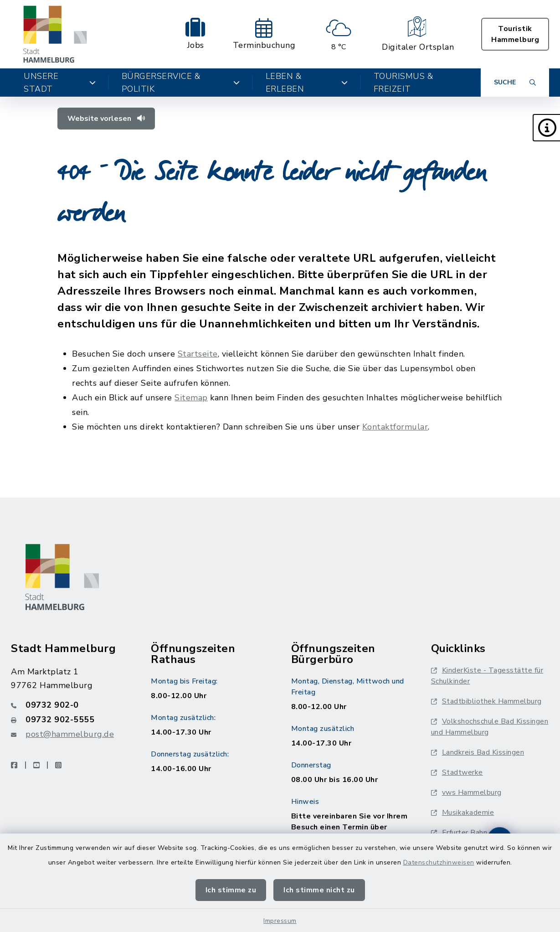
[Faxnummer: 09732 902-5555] (70, 720)
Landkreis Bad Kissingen (478, 752)
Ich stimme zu (231, 890)
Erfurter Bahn (459, 833)
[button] (546, 128)
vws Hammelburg (466, 792)
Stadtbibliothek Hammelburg (486, 701)
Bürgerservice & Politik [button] (181, 83)
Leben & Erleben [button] (307, 83)
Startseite (198, 354)
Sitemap (191, 398)
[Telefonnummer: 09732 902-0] (70, 705)
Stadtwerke (457, 772)
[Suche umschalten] (515, 83)
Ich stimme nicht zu (319, 890)
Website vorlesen (106, 119)
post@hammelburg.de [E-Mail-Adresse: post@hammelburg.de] (70, 734)
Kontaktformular (395, 427)
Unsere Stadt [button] (60, 83)
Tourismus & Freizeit (403, 83)
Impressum (280, 921)
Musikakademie (463, 813)
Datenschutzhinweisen (439, 862)
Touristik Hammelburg (515, 34)
